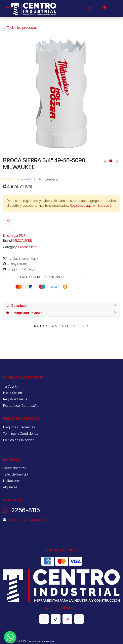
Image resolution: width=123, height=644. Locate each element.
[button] (8, 220)
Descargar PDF (14, 236)
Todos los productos (20, 28)
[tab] (61, 306)
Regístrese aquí (81, 206)
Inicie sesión (104, 206)
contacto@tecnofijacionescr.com (34, 520)
